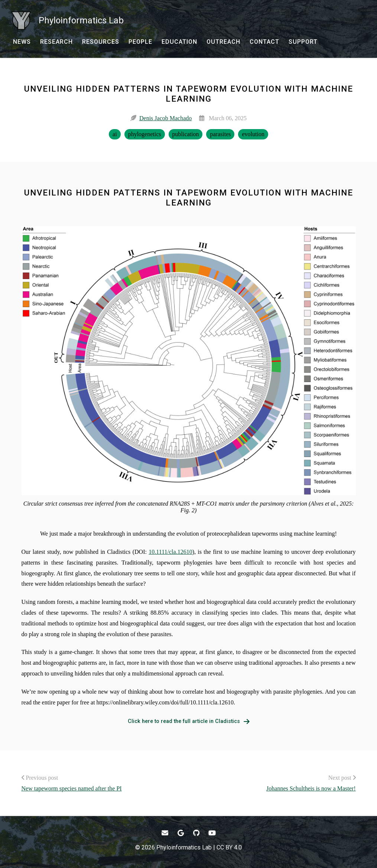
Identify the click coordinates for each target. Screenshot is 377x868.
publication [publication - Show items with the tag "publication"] (186, 134)
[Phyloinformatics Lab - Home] (67, 20)
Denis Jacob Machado (165, 118)
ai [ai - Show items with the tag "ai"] (115, 134)
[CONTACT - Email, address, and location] (264, 42)
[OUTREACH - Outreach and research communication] (223, 42)
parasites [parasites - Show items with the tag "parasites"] (220, 134)
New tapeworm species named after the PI (72, 788)
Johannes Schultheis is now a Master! (311, 788)
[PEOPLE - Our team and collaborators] (140, 42)
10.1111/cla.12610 (170, 552)
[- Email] (165, 833)
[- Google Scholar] (181, 833)
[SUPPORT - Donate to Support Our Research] (303, 42)
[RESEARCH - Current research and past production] (56, 42)
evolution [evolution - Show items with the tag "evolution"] (253, 134)
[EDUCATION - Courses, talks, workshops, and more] (179, 42)
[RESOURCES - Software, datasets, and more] (101, 42)
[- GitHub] (197, 833)
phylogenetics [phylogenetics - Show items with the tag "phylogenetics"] (145, 134)
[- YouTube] (212, 833)
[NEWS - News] (22, 42)
